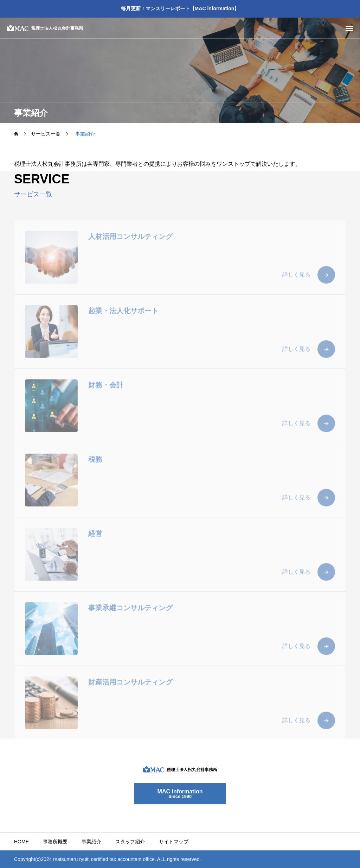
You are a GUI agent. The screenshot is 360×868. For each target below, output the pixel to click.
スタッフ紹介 (130, 842)
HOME (21, 842)
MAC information (180, 794)
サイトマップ (174, 842)
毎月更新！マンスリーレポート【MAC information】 (180, 8)
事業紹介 (91, 842)
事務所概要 (55, 842)
